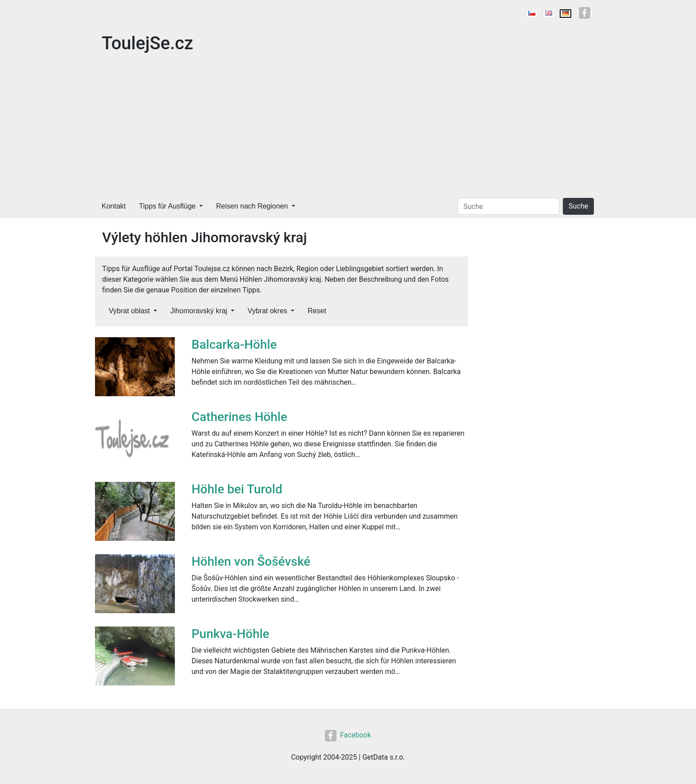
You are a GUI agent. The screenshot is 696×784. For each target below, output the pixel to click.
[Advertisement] (348, 128)
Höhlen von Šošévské (251, 561)
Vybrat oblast (129, 311)
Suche (578, 206)
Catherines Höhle (240, 417)
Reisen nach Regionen (252, 206)
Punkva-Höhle (231, 634)
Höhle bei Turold (237, 489)
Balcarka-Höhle (234, 345)
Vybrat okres (267, 311)
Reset (317, 311)
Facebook (348, 735)
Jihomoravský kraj (199, 311)
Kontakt (114, 206)
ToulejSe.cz (147, 43)
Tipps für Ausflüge (167, 206)
